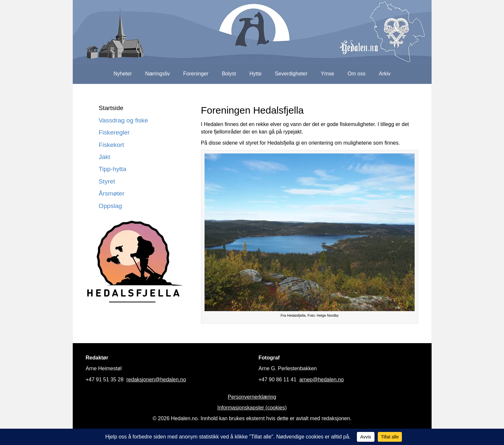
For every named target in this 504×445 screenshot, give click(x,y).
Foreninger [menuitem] (196, 74)
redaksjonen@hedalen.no (156, 380)
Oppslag (110, 206)
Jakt (105, 157)
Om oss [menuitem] (356, 74)
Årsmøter (112, 193)
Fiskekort (112, 145)
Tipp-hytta (113, 169)
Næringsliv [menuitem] (158, 74)
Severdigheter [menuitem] (291, 74)
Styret (107, 181)
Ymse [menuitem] (327, 74)
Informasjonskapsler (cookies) (252, 408)
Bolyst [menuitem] (229, 74)
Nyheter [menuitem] (123, 74)
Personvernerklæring (252, 397)
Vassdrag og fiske (123, 120)
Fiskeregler (114, 132)
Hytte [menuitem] (256, 74)
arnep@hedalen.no (322, 380)
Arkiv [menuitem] (385, 74)
